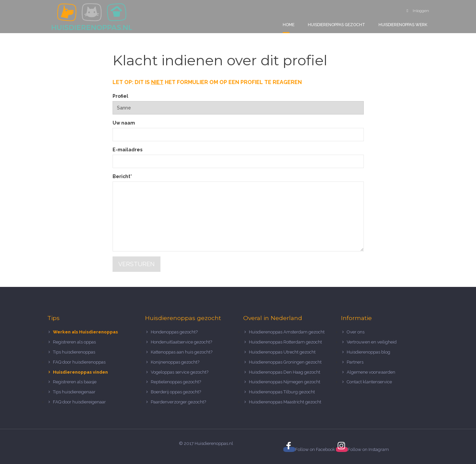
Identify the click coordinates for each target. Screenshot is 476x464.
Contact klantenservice (369, 382)
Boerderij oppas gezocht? (176, 392)
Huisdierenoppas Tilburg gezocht (282, 392)
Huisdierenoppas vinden (80, 372)
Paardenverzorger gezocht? (178, 402)
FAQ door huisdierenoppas (80, 362)
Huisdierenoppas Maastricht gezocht (285, 402)
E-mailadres (127, 150)
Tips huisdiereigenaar (74, 392)
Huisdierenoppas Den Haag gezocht (285, 372)
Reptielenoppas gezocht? (176, 382)
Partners (355, 362)
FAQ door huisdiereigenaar (79, 402)
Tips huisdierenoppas (74, 352)
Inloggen (418, 11)
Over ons (356, 332)
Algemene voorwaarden (371, 372)
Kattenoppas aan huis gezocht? (182, 352)
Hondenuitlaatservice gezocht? (181, 342)
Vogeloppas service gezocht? (180, 372)
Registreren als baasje (75, 382)
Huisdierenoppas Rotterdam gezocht (285, 342)
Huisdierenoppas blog (368, 352)
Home (289, 25)
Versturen (137, 264)
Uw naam (124, 123)
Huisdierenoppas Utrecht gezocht (282, 352)
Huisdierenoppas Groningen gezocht (285, 362)
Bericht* (122, 176)
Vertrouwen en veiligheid (372, 342)
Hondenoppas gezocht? (174, 332)
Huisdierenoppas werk (403, 25)
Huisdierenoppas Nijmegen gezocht (285, 382)
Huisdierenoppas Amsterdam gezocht (287, 332)
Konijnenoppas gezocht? (175, 362)
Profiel (120, 96)
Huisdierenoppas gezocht (336, 25)
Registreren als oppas (74, 342)
